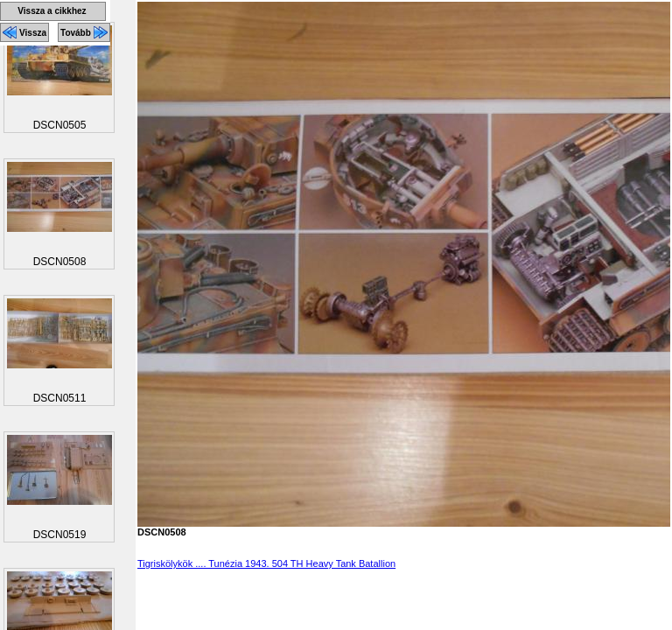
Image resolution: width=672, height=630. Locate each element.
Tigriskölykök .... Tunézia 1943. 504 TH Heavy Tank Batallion (266, 563)
